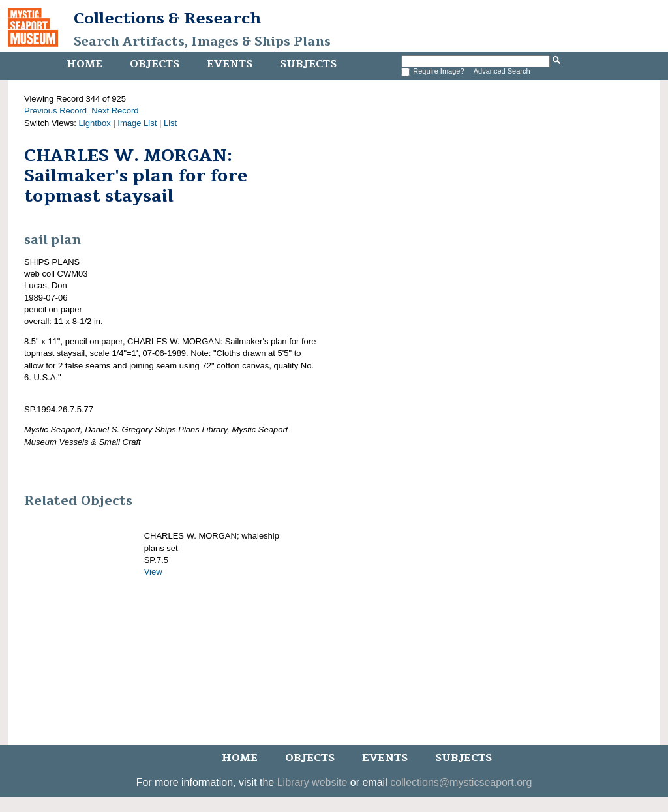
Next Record (115, 111)
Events (230, 64)
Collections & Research (167, 18)
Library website (312, 782)
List (170, 123)
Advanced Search (502, 71)
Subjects (308, 64)
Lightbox (95, 123)
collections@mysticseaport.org (461, 782)
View (153, 572)
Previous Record (55, 111)
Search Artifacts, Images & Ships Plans (202, 42)
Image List (137, 123)
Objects (155, 64)
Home (84, 64)
